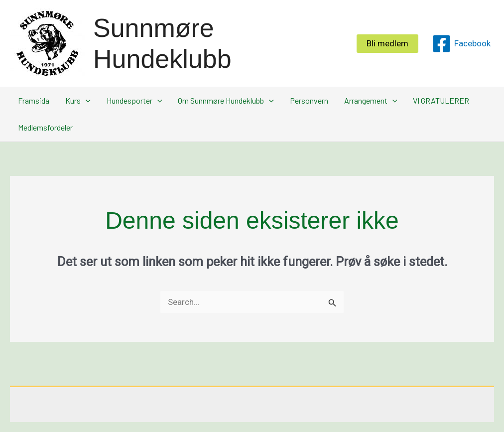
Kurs (78, 101)
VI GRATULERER (441, 100)
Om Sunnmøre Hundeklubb (226, 101)
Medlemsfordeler (45, 127)
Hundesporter (134, 101)
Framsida (34, 100)
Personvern (309, 100)
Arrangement (371, 101)
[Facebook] (461, 44)
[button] (387, 44)
